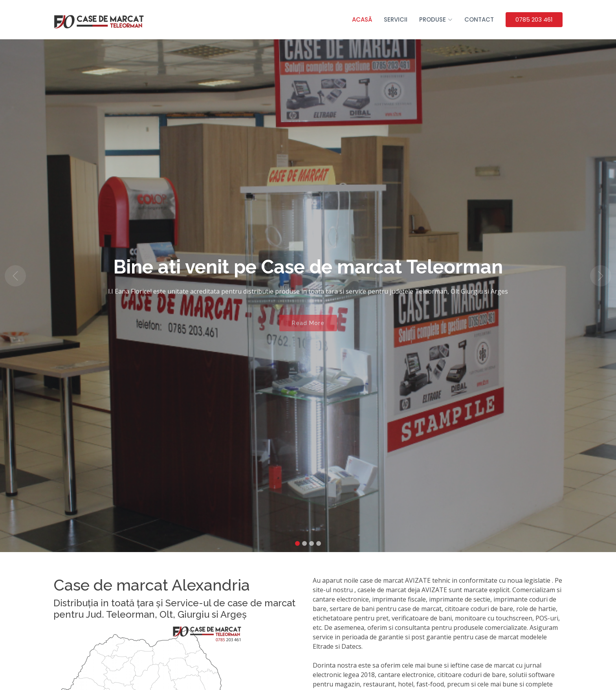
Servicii (396, 19)
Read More (308, 327)
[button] (15, 276)
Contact (479, 19)
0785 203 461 (534, 19)
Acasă (362, 19)
